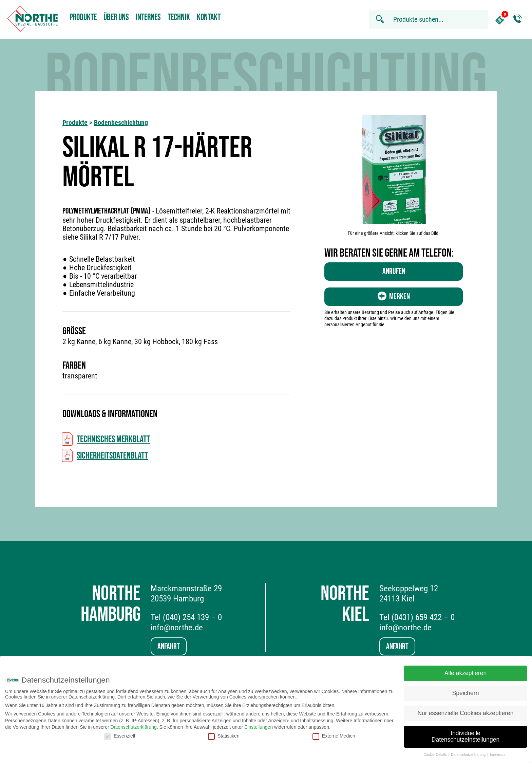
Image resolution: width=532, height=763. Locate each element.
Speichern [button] (466, 690)
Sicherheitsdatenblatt (112, 456)
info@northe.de (177, 627)
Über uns (116, 17)
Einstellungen (259, 724)
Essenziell (120, 733)
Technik (179, 17)
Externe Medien (334, 733)
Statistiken (224, 733)
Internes (148, 17)
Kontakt (209, 17)
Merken (394, 296)
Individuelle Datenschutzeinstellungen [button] (465, 733)
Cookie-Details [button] (435, 751)
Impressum (499, 751)
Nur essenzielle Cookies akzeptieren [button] (465, 710)
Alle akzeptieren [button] (466, 670)
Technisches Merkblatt (113, 439)
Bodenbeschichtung (121, 123)
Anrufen (394, 271)
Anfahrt (169, 646)
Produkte (83, 17)
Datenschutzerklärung (134, 724)
